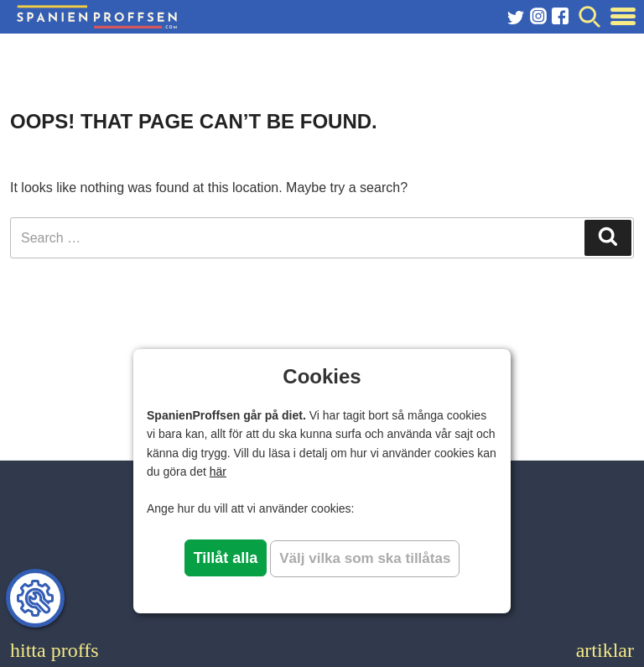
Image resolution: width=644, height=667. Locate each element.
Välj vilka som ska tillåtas (365, 558)
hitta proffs (55, 650)
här (218, 472)
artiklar (605, 650)
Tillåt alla (226, 558)
